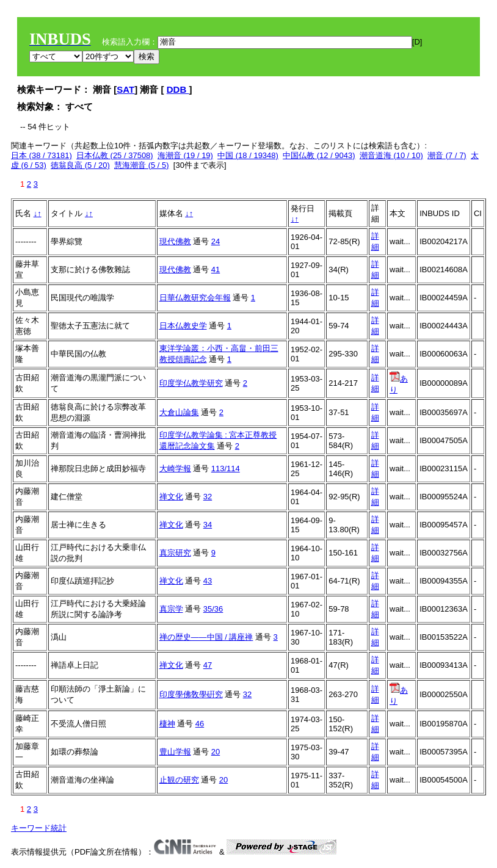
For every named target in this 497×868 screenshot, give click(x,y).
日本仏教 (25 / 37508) (115, 155)
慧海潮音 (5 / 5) (142, 165)
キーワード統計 (39, 828)
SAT (125, 89)
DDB (178, 89)
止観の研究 (179, 780)
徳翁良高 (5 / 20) (80, 165)
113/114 (226, 468)
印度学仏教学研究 (191, 383)
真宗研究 (175, 553)
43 (208, 581)
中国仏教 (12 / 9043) (319, 155)
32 (208, 497)
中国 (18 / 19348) (248, 155)
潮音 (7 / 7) (447, 155)
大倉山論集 (179, 412)
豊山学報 (175, 752)
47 (208, 665)
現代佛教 (175, 241)
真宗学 (171, 609)
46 (200, 724)
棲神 (167, 724)
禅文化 (171, 497)
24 (216, 241)
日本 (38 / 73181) (42, 155)
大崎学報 (175, 468)
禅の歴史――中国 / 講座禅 (206, 637)
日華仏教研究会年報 (195, 298)
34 (208, 525)
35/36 (213, 609)
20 (216, 752)
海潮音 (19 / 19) (185, 155)
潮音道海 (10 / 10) (391, 155)
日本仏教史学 (183, 326)
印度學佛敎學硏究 (191, 694)
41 (216, 269)
